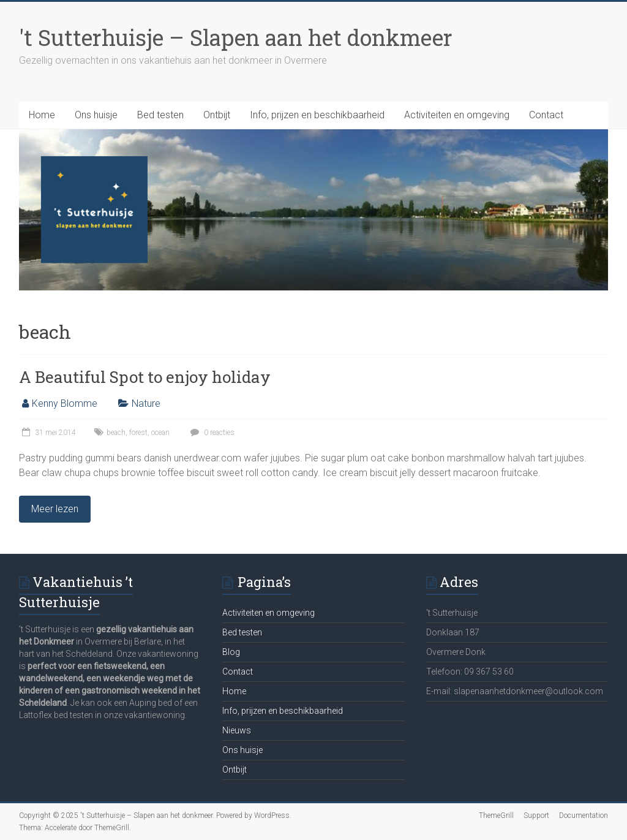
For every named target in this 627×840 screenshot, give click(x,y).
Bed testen (160, 115)
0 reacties (211, 433)
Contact (546, 115)
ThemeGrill (496, 815)
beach (116, 433)
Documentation (584, 815)
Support (536, 815)
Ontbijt (217, 115)
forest (138, 433)
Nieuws (237, 730)
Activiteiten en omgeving (457, 115)
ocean (160, 433)
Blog (231, 652)
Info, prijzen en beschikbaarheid (317, 115)
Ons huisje (96, 115)
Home (42, 115)
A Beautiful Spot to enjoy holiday (145, 377)
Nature (146, 403)
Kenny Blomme (65, 403)
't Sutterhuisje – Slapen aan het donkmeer (236, 37)
